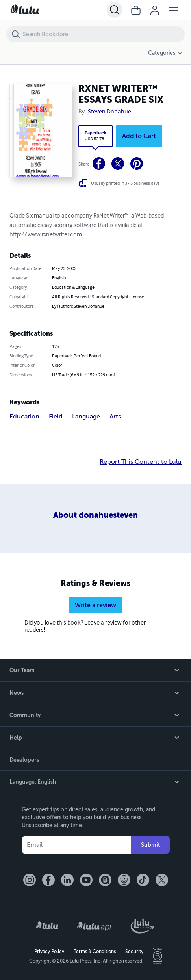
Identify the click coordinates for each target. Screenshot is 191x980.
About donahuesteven (95, 515)
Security (134, 952)
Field (56, 417)
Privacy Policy (49, 952)
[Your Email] (76, 845)
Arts (115, 417)
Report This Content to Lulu (141, 462)
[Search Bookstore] (103, 34)
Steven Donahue (109, 112)
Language (86, 417)
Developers (24, 760)
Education (24, 417)
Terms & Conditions (95, 952)
